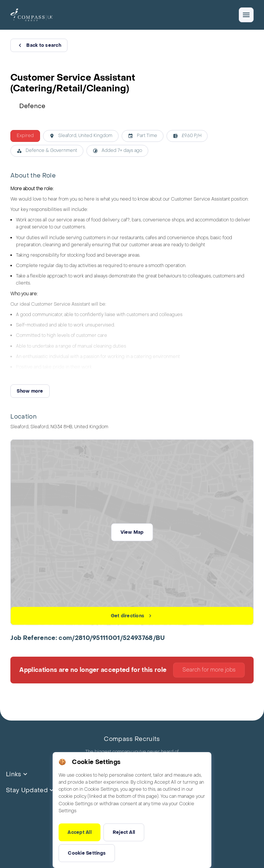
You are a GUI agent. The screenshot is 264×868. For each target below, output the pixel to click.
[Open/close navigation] (246, 15)
